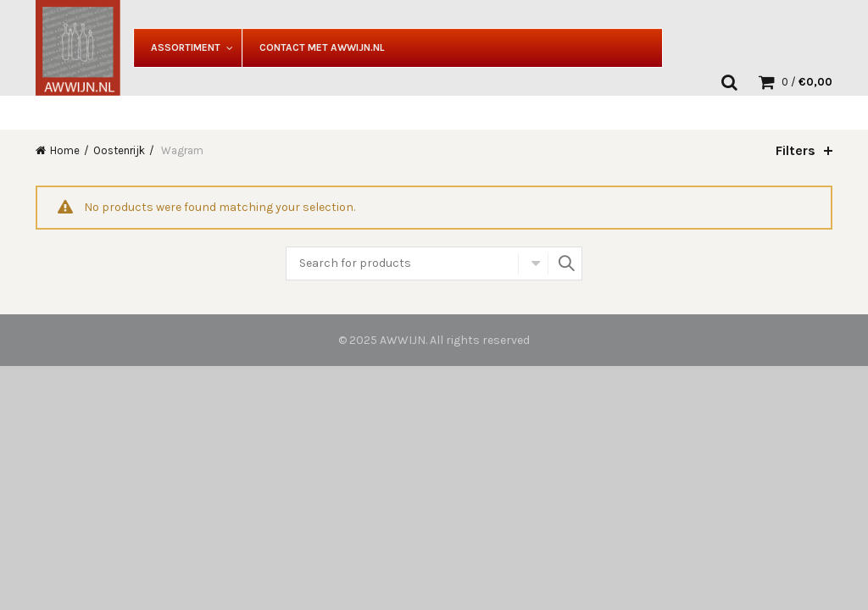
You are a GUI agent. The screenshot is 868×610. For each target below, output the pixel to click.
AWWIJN (403, 340)
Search (565, 263)
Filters (796, 150)
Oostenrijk (119, 150)
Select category (533, 263)
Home (65, 150)
